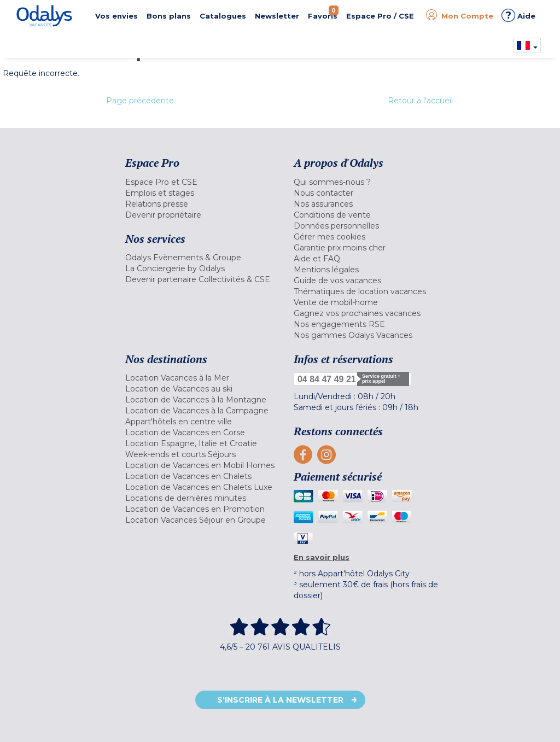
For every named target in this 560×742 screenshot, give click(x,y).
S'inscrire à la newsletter (280, 700)
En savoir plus (322, 557)
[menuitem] (201, 182)
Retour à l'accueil (420, 101)
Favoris (323, 13)
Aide (518, 15)
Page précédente (140, 101)
